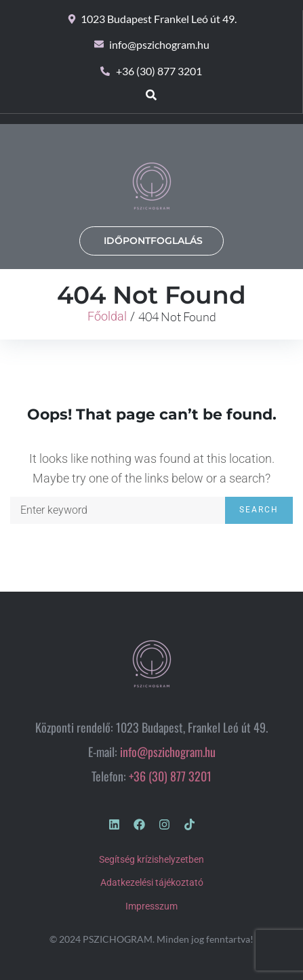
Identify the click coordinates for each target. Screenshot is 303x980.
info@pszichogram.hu (168, 752)
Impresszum (151, 906)
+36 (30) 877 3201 (170, 776)
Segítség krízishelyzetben (151, 859)
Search (259, 510)
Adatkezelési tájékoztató (152, 882)
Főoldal (107, 316)
